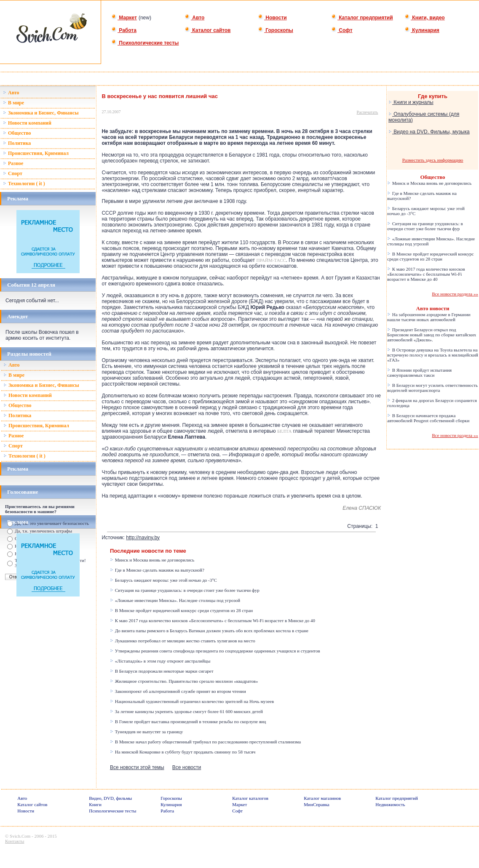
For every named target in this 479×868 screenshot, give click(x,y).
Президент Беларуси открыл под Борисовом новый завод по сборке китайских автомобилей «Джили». (432, 335)
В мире (13, 103)
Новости (272, 18)
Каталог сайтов (207, 30)
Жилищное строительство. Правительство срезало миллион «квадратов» (184, 681)
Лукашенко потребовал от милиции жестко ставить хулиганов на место (183, 641)
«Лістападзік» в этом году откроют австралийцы (160, 661)
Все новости (187, 767)
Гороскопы (276, 30)
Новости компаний (27, 123)
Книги (95, 804)
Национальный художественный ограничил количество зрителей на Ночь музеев (192, 701)
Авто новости (433, 308)
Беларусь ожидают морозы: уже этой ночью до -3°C (163, 580)
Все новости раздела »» (455, 294)
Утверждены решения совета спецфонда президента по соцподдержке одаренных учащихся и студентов (215, 651)
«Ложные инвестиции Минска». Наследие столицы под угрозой (175, 600)
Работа (124, 30)
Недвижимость (390, 804)
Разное (13, 163)
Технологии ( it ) (24, 184)
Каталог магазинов (322, 798)
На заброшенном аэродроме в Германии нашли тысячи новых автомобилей (429, 317)
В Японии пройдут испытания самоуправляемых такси (419, 373)
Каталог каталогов (250, 798)
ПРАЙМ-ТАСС (271, 260)
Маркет (124, 18)
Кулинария (422, 30)
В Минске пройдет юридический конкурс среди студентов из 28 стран (181, 610)
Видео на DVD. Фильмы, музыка (429, 132)
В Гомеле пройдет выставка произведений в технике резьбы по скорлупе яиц (188, 722)
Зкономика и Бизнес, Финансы (41, 113)
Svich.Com (20, 836)
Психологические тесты (145, 43)
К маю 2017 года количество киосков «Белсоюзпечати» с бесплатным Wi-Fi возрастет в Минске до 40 (213, 620)
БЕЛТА (284, 431)
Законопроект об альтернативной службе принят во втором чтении (178, 691)
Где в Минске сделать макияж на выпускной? (157, 570)
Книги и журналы (411, 102)
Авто (194, 18)
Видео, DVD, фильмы (110, 798)
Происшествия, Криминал (36, 153)
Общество (17, 133)
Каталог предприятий (362, 18)
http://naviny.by (143, 538)
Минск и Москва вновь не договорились (152, 560)
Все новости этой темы (137, 767)
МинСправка (316, 804)
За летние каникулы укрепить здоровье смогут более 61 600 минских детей (186, 711)
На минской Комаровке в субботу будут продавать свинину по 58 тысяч (183, 752)
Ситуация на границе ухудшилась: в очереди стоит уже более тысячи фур (185, 590)
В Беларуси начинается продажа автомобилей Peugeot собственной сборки (428, 418)
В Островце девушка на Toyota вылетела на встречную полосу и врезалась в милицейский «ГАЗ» (433, 355)
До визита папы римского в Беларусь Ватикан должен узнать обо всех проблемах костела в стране (209, 631)
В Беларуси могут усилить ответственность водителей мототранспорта (432, 388)
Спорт (13, 173)
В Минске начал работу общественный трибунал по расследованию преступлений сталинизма (205, 742)
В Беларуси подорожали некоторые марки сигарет (162, 671)
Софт (342, 30)
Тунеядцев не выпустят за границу (146, 732)
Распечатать (368, 112)
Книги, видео (425, 18)
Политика (17, 143)
